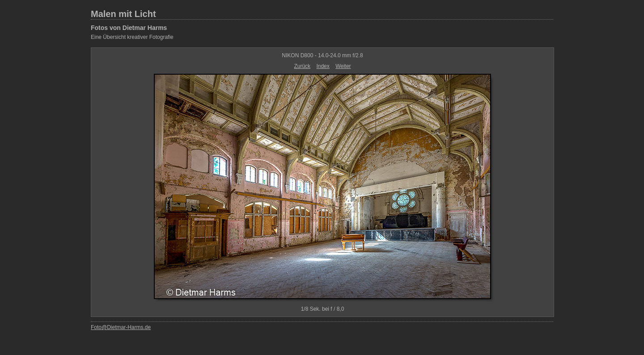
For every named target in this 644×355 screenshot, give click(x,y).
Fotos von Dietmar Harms (129, 28)
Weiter (343, 66)
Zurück (302, 66)
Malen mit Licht (123, 14)
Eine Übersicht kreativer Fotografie (132, 37)
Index (323, 66)
